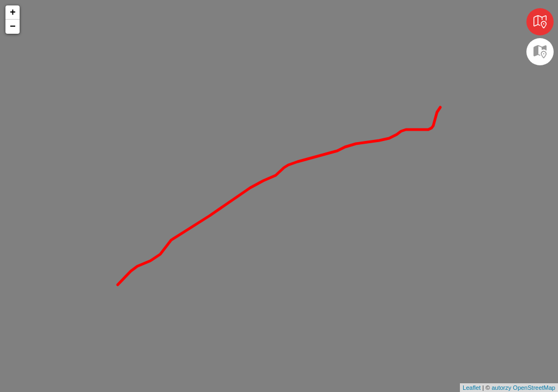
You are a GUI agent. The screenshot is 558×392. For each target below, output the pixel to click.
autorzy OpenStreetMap (523, 388)
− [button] (13, 27)
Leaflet (472, 388)
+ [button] (13, 13)
